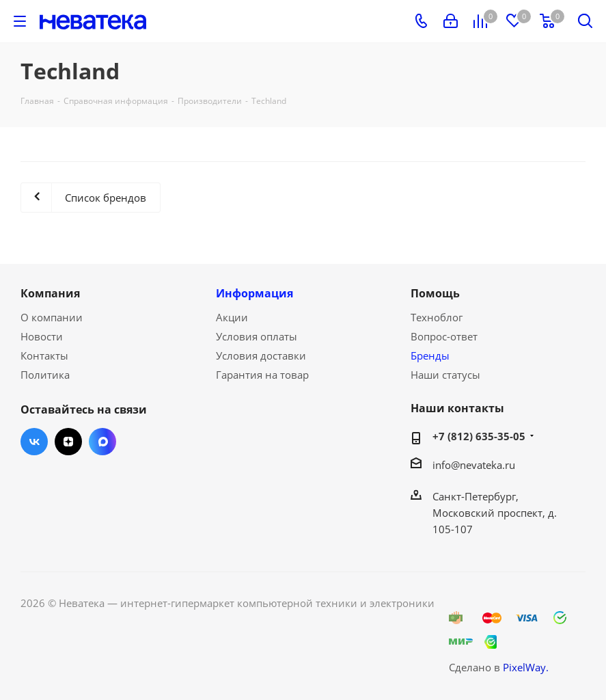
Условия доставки (261, 355)
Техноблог (437, 317)
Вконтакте (34, 442)
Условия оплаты (257, 336)
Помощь (435, 293)
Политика (45, 375)
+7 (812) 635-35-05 (479, 436)
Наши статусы (445, 375)
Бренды (430, 355)
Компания (50, 293)
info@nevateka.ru (474, 465)
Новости (42, 336)
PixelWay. (526, 667)
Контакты (44, 355)
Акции (232, 317)
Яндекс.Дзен (68, 442)
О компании (52, 317)
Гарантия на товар (262, 375)
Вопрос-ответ (444, 336)
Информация (254, 293)
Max (102, 442)
